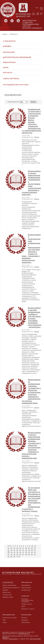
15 (17, 548)
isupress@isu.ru (14, 639)
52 (9, 556)
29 (29, 550)
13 (11, 548)
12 (9, 548)
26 (20, 550)
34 (14, 552)
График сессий (27, 604)
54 (14, 556)
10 (32, 546)
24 (14, 550)
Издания (5, 590)
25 (17, 550)
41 (35, 552)
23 (11, 550)
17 (23, 548)
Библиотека (7, 592)
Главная (5, 34)
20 (32, 548)
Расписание (9, 52)
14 (14, 548)
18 (26, 548)
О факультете (9, 41)
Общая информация (9, 585)
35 (17, 552)
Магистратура (26, 588)
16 (20, 548)
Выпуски (24, 618)
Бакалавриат (26, 585)
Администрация (8, 597)
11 (35, 546)
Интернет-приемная (32, 28)
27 (23, 550)
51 (35, 554)
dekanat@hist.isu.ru (24, 634)
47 (23, 554)
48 (26, 554)
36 (20, 552)
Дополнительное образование (17, 57)
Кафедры (7, 46)
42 (9, 554)
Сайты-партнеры (11, 79)
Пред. (10, 546)
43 (11, 554)
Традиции (25, 620)
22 (9, 550)
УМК (4, 620)
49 (29, 554)
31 (35, 550)
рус (37, 8)
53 (11, 556)
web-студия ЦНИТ (35, 639)
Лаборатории (9, 62)
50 (32, 554)
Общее (37, 137)
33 (12, 552)
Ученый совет (7, 595)
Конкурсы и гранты (28, 609)
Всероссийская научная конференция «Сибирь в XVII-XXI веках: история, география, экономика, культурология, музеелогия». (35, 317)
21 (35, 548)
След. (18, 557)
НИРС (23, 606)
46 (20, 554)
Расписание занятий (10, 618)
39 (29, 552)
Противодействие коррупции (16, 85)
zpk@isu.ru (6, 637)
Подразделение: (22, 102)
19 (29, 548)
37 (23, 552)
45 (17, 554)
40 (32, 552)
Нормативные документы (11, 588)
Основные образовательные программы (27, 600)
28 (26, 550)
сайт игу (26, 26)
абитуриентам (29, 21)
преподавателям (30, 24)
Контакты (8, 73)
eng (41, 8)
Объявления (14, 34)
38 (26, 552)
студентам (27, 22)
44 (14, 554)
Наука (6, 67)
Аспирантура (26, 590)
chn (41, 9)
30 (32, 550)
